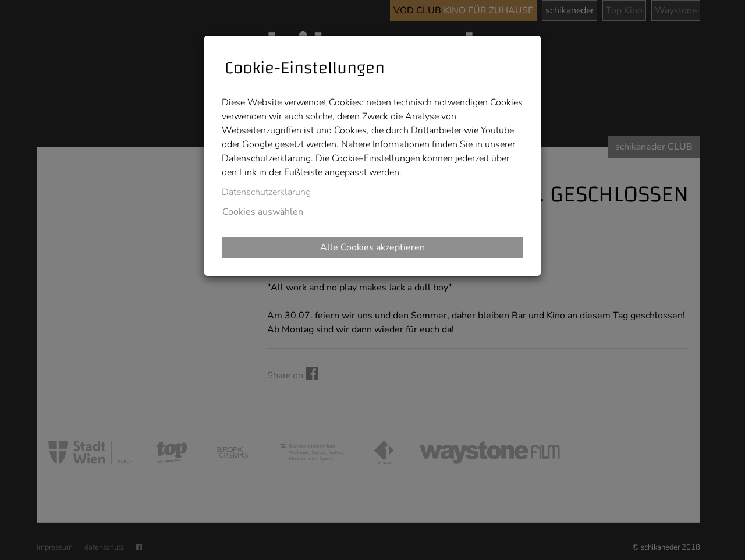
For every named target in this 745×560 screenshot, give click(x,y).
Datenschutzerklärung (266, 192)
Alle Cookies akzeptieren (372, 247)
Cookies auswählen (263, 212)
